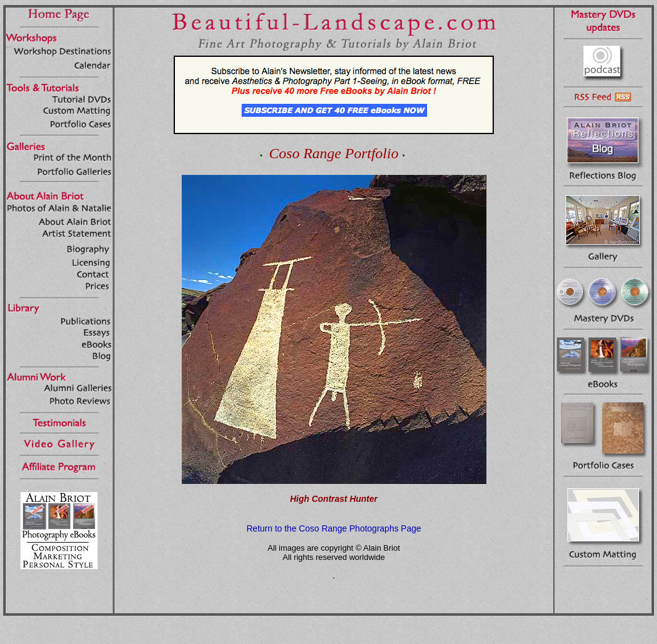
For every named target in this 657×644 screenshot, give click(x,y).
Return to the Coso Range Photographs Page (334, 528)
